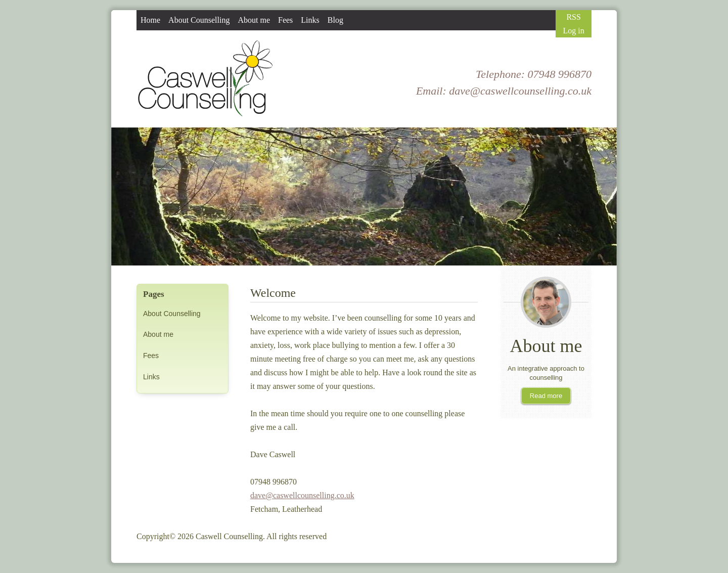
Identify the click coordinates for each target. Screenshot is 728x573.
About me (158, 334)
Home (150, 20)
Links (151, 377)
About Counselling (172, 314)
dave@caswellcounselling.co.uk (520, 91)
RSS (573, 17)
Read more (546, 396)
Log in (574, 31)
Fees (151, 356)
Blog (335, 20)
